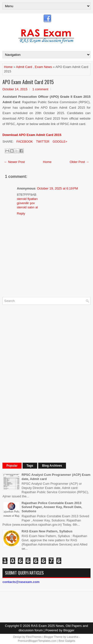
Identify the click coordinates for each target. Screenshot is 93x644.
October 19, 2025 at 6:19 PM (57, 188)
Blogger (69, 630)
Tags (30, 466)
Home (8, 67)
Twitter (42, 142)
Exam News (43, 67)
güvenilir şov (26, 203)
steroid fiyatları (27, 199)
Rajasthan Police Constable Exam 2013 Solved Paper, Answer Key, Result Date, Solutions (52, 507)
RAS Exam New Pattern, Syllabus (47, 531)
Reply (21, 213)
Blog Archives (52, 466)
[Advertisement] (40, 383)
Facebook (24, 142)
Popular (12, 466)
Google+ (60, 142)
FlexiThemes (34, 637)
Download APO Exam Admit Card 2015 (32, 135)
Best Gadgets (67, 641)
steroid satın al (27, 207)
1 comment (40, 89)
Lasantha (73, 637)
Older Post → (79, 162)
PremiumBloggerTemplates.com (37, 641)
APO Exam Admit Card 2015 (28, 82)
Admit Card (24, 67)
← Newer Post (14, 162)
